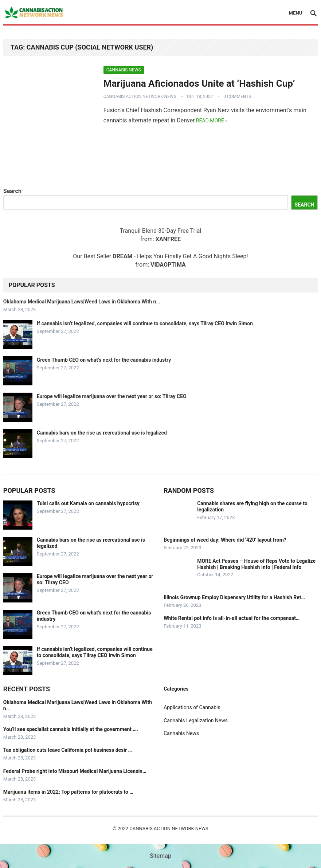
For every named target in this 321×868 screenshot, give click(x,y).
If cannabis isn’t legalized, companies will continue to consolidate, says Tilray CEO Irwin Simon (145, 323)
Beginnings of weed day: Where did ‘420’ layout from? (225, 540)
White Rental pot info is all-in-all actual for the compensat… (232, 618)
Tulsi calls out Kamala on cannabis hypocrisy (88, 503)
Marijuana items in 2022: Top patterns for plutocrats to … (68, 792)
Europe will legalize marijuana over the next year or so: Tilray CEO (112, 396)
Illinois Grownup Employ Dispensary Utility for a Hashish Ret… (234, 597)
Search (12, 191)
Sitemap (160, 856)
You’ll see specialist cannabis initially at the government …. (71, 729)
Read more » (212, 121)
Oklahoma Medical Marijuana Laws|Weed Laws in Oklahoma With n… (82, 302)
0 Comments (237, 97)
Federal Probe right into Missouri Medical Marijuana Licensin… (75, 771)
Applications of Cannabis (192, 707)
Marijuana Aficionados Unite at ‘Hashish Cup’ (199, 83)
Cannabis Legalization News (196, 720)
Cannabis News (124, 70)
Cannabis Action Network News (140, 97)
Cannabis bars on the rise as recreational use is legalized (102, 433)
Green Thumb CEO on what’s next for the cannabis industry (104, 360)
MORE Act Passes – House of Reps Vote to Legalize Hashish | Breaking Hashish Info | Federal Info (256, 564)
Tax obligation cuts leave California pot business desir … (68, 750)
